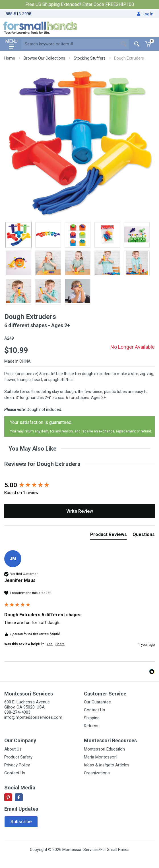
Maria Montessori (100, 757)
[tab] (109, 536)
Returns (91, 726)
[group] (79, 485)
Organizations (97, 773)
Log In (145, 14)
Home (10, 58)
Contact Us (94, 710)
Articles (107, 765)
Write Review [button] (80, 511)
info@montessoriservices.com (33, 717)
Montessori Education (104, 749)
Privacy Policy (17, 765)
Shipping (92, 718)
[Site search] (70, 44)
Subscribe (21, 822)
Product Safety (18, 757)
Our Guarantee (97, 702)
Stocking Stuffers (90, 58)
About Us (13, 749)
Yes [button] (50, 644)
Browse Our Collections (44, 58)
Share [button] (60, 644)
